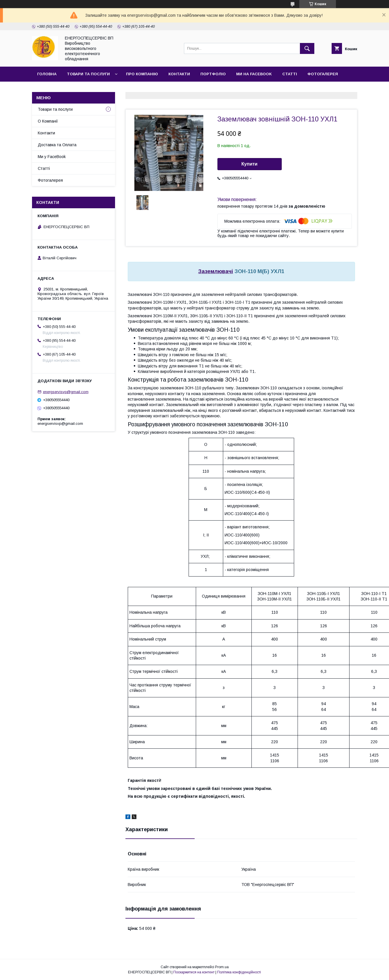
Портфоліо (213, 74)
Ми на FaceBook (254, 74)
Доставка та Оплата (57, 145)
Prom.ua (222, 967)
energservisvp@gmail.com (66, 392)
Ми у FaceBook (52, 157)
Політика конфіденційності (239, 972)
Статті (290, 74)
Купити (249, 164)
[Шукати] (307, 48)
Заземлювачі (216, 271)
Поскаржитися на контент (194, 972)
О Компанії (48, 121)
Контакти (179, 74)
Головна (47, 74)
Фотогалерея (323, 74)
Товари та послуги (88, 74)
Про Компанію (142, 74)
